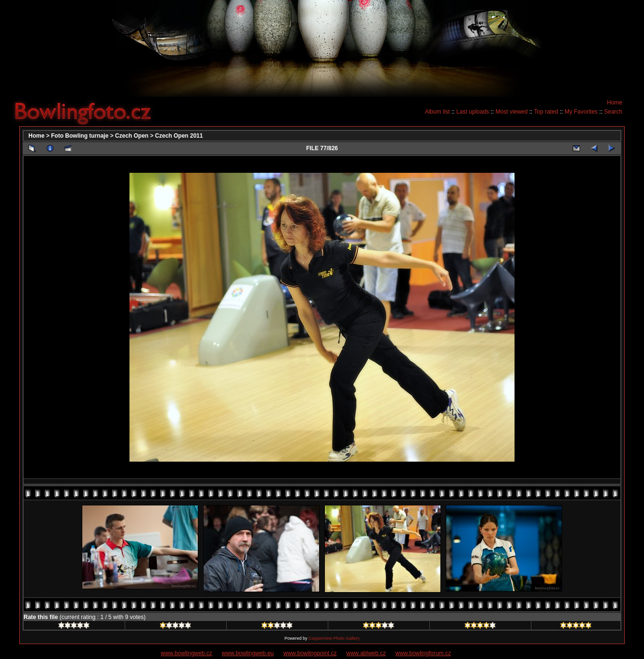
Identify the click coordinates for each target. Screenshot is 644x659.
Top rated (546, 112)
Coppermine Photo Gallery (334, 638)
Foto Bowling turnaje (80, 136)
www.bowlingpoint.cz (310, 653)
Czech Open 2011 (179, 136)
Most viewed (511, 112)
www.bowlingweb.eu (248, 653)
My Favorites (581, 112)
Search (613, 112)
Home (615, 103)
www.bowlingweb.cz (187, 653)
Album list (438, 112)
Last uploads (473, 112)
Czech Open (132, 136)
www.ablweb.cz (366, 653)
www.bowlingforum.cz (423, 653)
